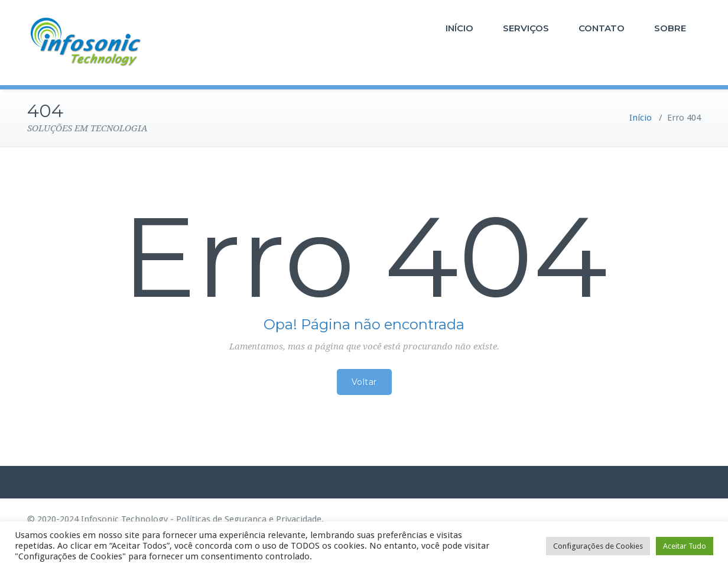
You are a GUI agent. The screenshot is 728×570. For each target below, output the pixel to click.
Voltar (364, 382)
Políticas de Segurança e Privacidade (249, 519)
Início (641, 118)
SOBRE (670, 28)
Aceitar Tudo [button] (685, 546)
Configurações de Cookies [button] (598, 546)
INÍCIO (459, 28)
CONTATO (602, 28)
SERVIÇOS (526, 28)
